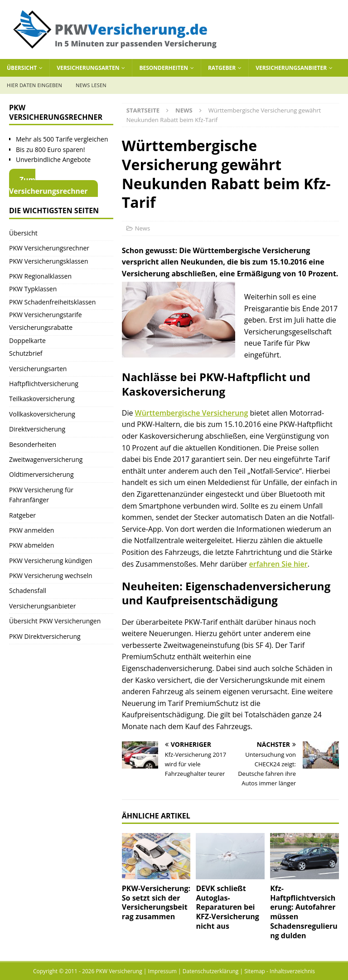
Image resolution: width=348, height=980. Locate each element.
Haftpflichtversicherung (44, 384)
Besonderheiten (164, 68)
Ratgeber (222, 68)
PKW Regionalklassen (40, 276)
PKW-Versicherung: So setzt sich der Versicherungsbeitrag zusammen (156, 902)
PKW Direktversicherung (45, 636)
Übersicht (22, 68)
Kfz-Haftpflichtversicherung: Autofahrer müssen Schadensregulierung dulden (304, 912)
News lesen (91, 85)
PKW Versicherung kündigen (51, 561)
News (143, 228)
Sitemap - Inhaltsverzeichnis (280, 971)
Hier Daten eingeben (34, 85)
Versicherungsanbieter (291, 68)
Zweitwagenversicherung (46, 459)
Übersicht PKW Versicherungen (55, 621)
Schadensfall (28, 590)
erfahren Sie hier (278, 564)
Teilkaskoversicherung (42, 399)
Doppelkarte (27, 341)
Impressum (162, 971)
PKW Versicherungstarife (46, 315)
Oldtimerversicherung (41, 474)
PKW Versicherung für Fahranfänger (41, 495)
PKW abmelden (31, 545)
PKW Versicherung (119, 971)
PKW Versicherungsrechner (49, 248)
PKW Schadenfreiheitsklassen (52, 302)
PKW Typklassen (33, 289)
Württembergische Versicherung (192, 413)
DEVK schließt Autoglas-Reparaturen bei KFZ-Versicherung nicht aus (227, 907)
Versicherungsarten (88, 68)
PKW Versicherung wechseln (51, 576)
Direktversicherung (37, 429)
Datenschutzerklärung (211, 971)
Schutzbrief (26, 353)
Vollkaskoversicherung (42, 414)
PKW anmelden (31, 530)
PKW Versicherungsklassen (48, 261)
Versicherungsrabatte (41, 327)
